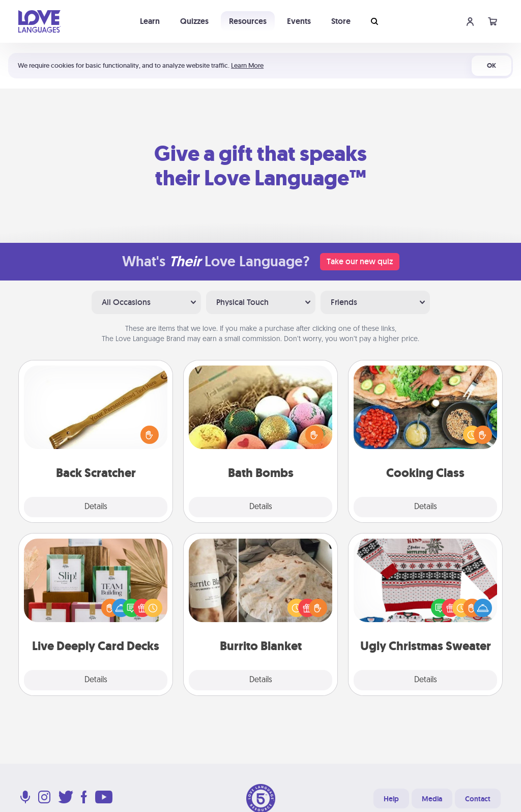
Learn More (247, 65)
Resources (248, 21)
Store (341, 21)
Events (299, 21)
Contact (478, 799)
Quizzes (194, 21)
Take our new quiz (360, 261)
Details (96, 507)
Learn (150, 21)
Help (391, 799)
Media (432, 799)
